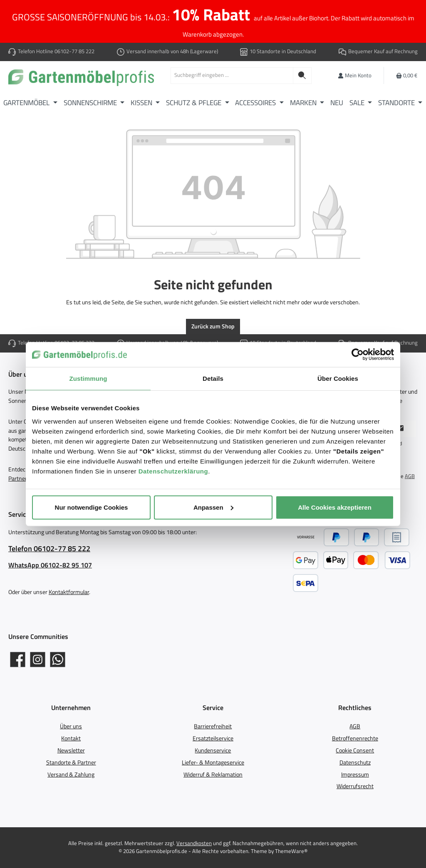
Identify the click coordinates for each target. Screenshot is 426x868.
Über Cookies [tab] (338, 379)
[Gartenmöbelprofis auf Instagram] (38, 660)
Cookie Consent (355, 750)
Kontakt (71, 738)
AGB (410, 476)
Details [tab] (213, 379)
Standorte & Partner (71, 762)
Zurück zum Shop (213, 326)
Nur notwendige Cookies (92, 507)
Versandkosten (194, 843)
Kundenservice (213, 750)
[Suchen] (302, 76)
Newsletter (71, 750)
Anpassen (213, 507)
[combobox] (232, 76)
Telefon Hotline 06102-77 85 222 (56, 51)
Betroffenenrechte (355, 738)
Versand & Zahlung (71, 774)
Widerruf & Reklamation (213, 774)
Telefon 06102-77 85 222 (49, 549)
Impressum (355, 774)
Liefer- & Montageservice (213, 762)
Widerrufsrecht (355, 786)
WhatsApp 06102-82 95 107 (50, 565)
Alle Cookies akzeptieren (335, 507)
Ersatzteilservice (213, 738)
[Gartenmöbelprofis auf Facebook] (18, 660)
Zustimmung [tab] (88, 379)
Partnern (19, 478)
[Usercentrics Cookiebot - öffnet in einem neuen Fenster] (358, 355)
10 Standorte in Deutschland (283, 51)
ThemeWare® (291, 851)
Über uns (71, 726)
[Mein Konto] (355, 75)
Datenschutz (355, 762)
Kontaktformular (69, 592)
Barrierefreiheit (213, 726)
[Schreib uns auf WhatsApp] (58, 660)
